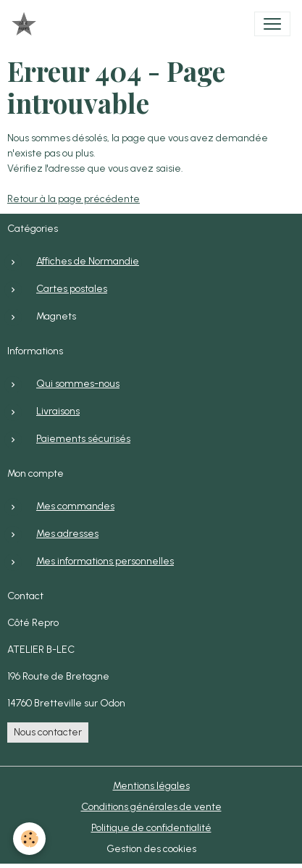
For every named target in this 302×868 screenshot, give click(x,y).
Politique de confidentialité (151, 828)
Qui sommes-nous (78, 384)
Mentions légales (151, 786)
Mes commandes (75, 506)
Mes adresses (67, 534)
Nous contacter (48, 732)
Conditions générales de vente (151, 807)
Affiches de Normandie (88, 261)
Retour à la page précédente (74, 199)
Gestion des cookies (151, 849)
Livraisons (58, 411)
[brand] (27, 24)
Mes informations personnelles (105, 561)
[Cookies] (29, 839)
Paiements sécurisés (83, 439)
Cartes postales (72, 289)
